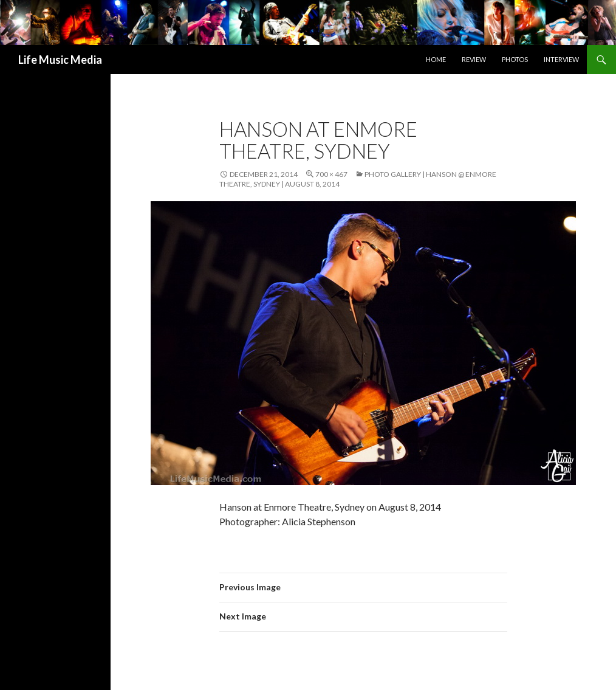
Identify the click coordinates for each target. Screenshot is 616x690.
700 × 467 (331, 174)
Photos (515, 59)
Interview (561, 59)
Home (436, 59)
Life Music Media (60, 60)
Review (474, 59)
